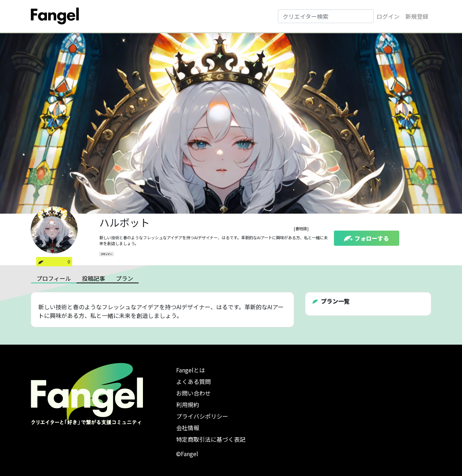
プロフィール (54, 278)
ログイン (388, 16)
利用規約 (188, 405)
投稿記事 (93, 278)
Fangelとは (191, 370)
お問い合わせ (193, 393)
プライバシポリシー (202, 416)
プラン (125, 278)
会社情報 (188, 428)
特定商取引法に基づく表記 (211, 439)
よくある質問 (193, 381)
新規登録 (417, 16)
